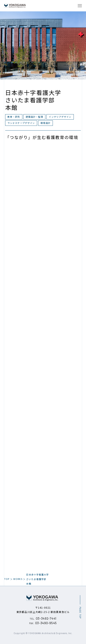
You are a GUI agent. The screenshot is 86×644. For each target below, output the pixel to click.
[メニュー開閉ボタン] (80, 6)
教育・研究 (14, 117)
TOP (7, 579)
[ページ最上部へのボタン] (80, 607)
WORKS (18, 579)
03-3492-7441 (43, 618)
